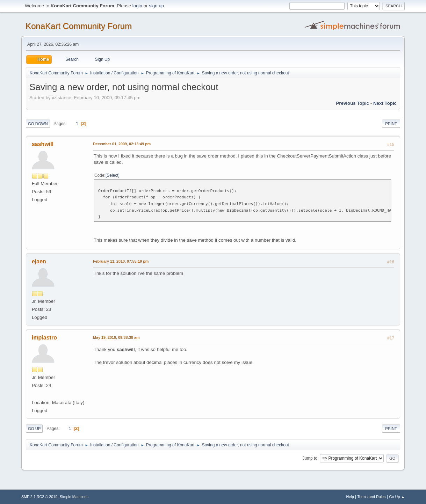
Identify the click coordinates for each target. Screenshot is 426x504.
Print (391, 124)
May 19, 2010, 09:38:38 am (116, 337)
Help (350, 497)
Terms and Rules (372, 497)
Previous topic (352, 103)
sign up (156, 6)
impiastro (44, 338)
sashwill (43, 144)
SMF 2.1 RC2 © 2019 (39, 497)
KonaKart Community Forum (79, 26)
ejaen (39, 261)
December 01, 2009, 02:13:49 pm (122, 144)
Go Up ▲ (397, 497)
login (137, 6)
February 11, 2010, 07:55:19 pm (121, 261)
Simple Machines (74, 497)
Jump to (310, 458)
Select (112, 175)
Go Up (34, 429)
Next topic (385, 103)
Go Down (38, 124)
